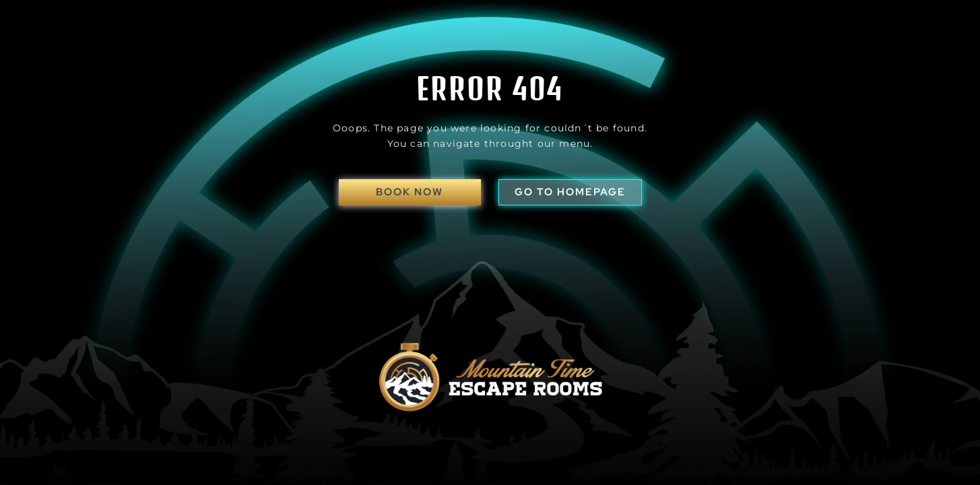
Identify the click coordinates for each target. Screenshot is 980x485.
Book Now (410, 192)
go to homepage (570, 192)
